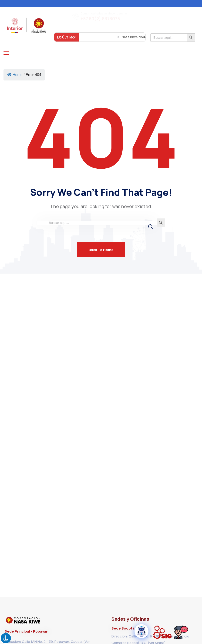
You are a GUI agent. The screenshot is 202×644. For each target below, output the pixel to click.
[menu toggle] (6, 53)
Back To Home (101, 250)
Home (15, 75)
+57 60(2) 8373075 (100, 19)
